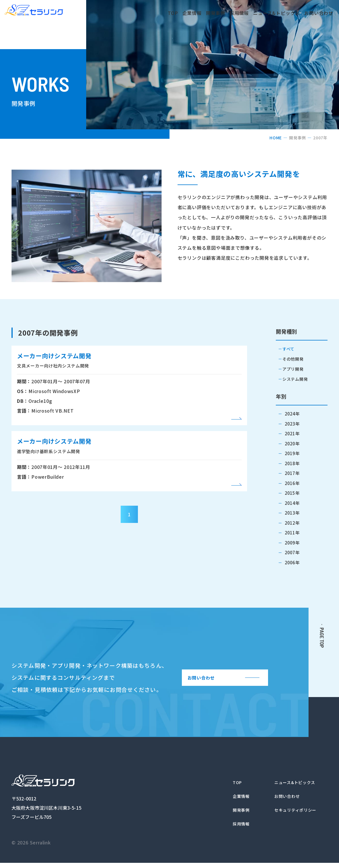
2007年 (292, 552)
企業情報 (171, 13)
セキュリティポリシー (293, 813)
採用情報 (221, 13)
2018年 (292, 463)
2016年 (292, 483)
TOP (149, 13)
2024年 (292, 413)
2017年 (292, 473)
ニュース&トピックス (259, 13)
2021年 (292, 433)
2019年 (292, 453)
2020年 (292, 443)
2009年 (292, 542)
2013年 (292, 512)
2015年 (292, 493)
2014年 (292, 503)
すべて (291, 349)
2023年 (292, 423)
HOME (276, 138)
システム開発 (298, 379)
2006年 (292, 562)
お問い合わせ (312, 13)
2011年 (292, 532)
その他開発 (296, 359)
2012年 (292, 522)
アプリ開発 (296, 369)
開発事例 (196, 13)
